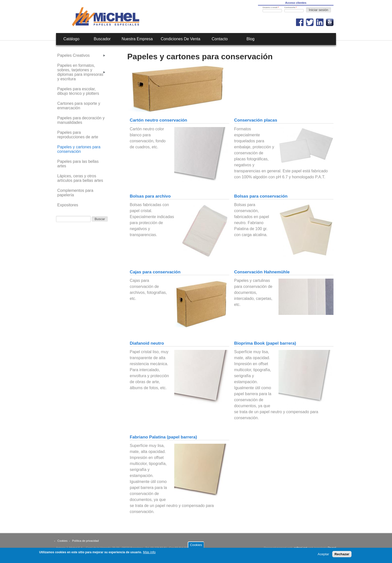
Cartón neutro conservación (158, 120)
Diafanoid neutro (147, 343)
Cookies (62, 541)
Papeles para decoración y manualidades (81, 120)
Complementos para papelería (75, 193)
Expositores (68, 205)
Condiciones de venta (180, 39)
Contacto (220, 39)
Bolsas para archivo (150, 196)
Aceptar (323, 555)
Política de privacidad (85, 541)
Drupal (332, 548)
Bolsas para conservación (261, 196)
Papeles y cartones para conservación (79, 149)
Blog (250, 39)
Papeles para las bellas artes (78, 164)
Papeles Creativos (73, 55)
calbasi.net (300, 548)
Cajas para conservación (155, 272)
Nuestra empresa (137, 39)
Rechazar (342, 555)
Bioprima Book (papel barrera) (265, 343)
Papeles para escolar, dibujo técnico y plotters (78, 91)
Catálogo (71, 39)
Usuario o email (271, 7)
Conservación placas (256, 120)
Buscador (102, 39)
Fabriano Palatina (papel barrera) (163, 437)
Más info (149, 553)
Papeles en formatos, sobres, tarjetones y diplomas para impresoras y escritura (80, 72)
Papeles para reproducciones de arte (78, 135)
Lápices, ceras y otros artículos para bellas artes (80, 178)
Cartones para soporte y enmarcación (79, 106)
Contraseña (290, 7)
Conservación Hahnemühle (262, 272)
